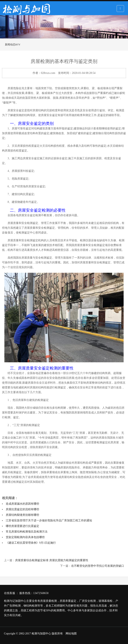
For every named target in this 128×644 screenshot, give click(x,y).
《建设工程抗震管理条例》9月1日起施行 (31, 543)
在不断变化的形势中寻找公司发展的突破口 (98, 566)
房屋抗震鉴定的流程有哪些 (22, 509)
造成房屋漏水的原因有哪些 (22, 504)
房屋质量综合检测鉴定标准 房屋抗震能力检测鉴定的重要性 (52, 560)
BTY (18, 44)
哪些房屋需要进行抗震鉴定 (22, 526)
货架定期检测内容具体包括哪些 (25, 537)
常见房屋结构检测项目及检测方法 (27, 532)
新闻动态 (10, 44)
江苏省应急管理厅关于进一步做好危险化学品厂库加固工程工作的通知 (49, 520)
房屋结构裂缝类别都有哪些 (22, 515)
